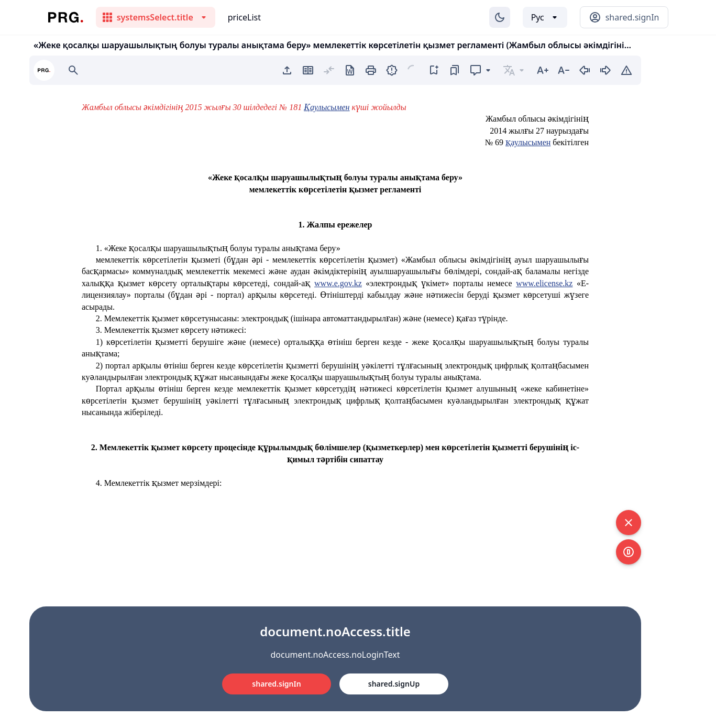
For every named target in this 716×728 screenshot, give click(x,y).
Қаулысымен (327, 107)
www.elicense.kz (544, 283)
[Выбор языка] (545, 17)
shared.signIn (276, 684)
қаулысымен (528, 142)
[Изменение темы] (500, 17)
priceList (244, 17)
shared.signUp (394, 684)
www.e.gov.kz (338, 283)
